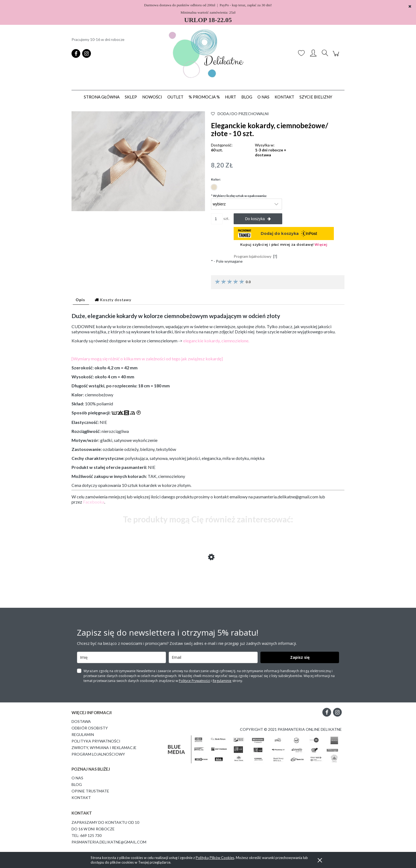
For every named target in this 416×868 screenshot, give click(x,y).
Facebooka (94, 502)
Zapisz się (300, 657)
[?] (275, 256)
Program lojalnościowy (98, 754)
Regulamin (83, 734)
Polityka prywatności (96, 741)
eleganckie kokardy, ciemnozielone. (216, 341)
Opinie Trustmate (90, 791)
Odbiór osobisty (90, 728)
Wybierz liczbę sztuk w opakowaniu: (239, 196)
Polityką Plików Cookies (215, 858)
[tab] (81, 300)
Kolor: (216, 179)
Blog (77, 784)
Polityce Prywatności (194, 681)
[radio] (214, 187)
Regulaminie (222, 681)
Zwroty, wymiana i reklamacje (104, 748)
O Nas (77, 778)
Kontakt (81, 797)
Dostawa (81, 721)
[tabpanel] (208, 408)
